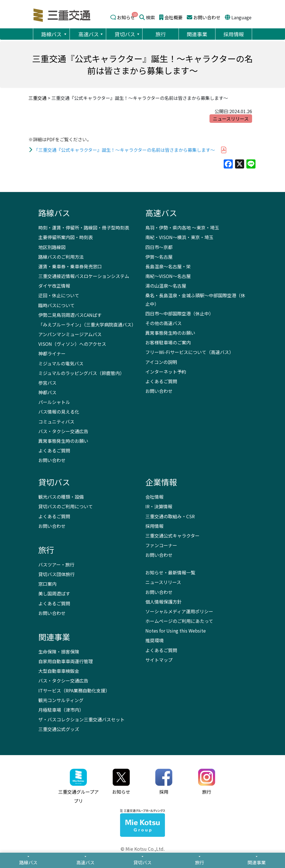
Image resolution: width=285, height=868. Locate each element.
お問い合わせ (207, 17)
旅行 (161, 34)
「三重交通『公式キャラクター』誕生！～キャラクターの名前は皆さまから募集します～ (124, 150)
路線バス (54, 34)
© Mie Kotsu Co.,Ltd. (143, 849)
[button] (65, 34)
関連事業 (197, 34)
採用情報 (234, 34)
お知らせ (126, 17)
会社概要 (173, 17)
